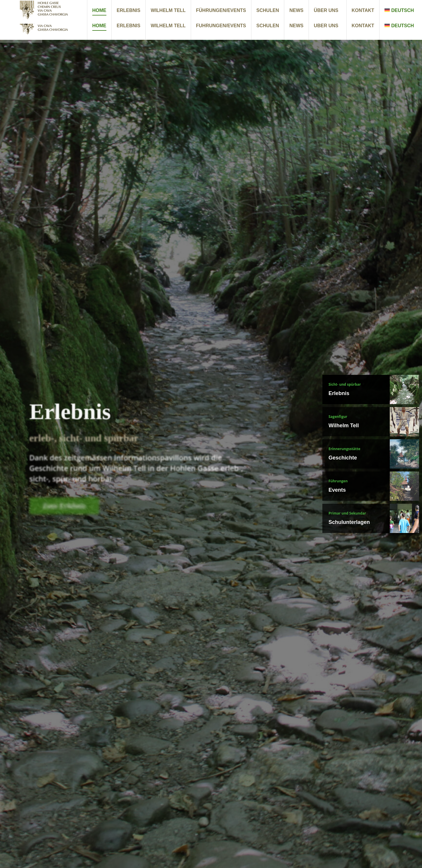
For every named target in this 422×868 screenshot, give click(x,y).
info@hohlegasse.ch (393, 6)
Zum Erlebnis (64, 511)
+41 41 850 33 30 (344, 6)
